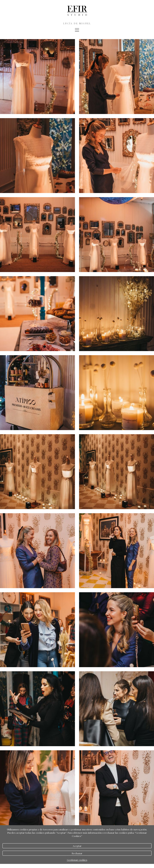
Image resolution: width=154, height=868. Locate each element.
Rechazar (77, 853)
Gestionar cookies (77, 860)
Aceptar (77, 846)
